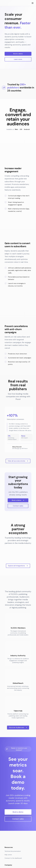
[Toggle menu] (33, 3)
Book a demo (18, 54)
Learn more (18, 59)
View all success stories (18, 500)
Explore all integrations (18, 605)
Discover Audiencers (18, 767)
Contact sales (18, 545)
